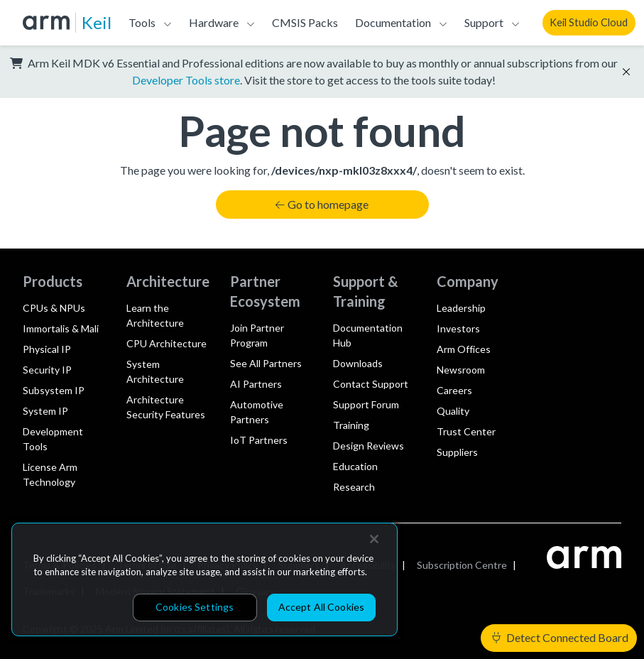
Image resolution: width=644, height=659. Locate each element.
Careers (454, 390)
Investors (458, 328)
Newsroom (461, 370)
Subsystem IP (54, 390)
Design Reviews (369, 446)
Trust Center (466, 431)
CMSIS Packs (305, 22)
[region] (204, 579)
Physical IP (47, 349)
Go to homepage (322, 204)
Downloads (358, 363)
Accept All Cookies (322, 607)
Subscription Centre (462, 565)
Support (484, 22)
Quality (453, 411)
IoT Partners (259, 440)
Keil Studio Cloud (589, 22)
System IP (45, 411)
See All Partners (266, 363)
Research (354, 487)
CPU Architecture (167, 343)
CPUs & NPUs (54, 308)
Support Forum (366, 404)
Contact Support (371, 384)
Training (351, 425)
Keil (97, 22)
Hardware (214, 22)
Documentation (393, 22)
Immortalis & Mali (61, 328)
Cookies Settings (195, 607)
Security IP (47, 370)
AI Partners (256, 384)
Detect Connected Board (560, 637)
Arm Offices (464, 349)
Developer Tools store (186, 80)
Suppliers (457, 452)
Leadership (461, 308)
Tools (142, 22)
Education (355, 466)
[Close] (374, 539)
